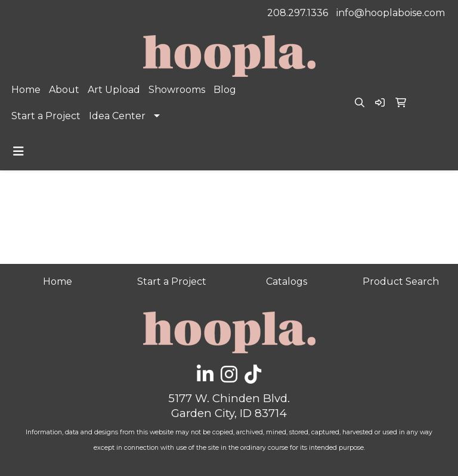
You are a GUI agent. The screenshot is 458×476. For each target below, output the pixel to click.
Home (26, 90)
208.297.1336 (298, 13)
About (64, 90)
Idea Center (117, 116)
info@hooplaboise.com (391, 13)
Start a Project (46, 116)
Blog (225, 90)
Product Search (401, 281)
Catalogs (287, 281)
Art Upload (114, 90)
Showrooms (177, 90)
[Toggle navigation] (18, 151)
